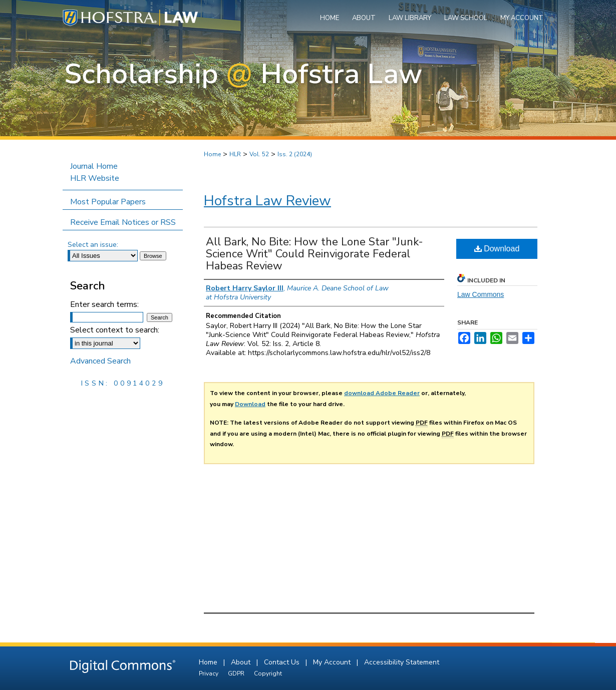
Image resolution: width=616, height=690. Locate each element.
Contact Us (283, 662)
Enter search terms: (104, 304)
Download (497, 249)
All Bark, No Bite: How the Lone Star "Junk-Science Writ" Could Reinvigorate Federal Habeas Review (315, 254)
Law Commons (481, 294)
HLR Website (95, 178)
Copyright (268, 673)
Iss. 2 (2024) (295, 154)
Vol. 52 (259, 154)
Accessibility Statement (402, 662)
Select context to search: (115, 330)
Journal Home (94, 166)
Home (212, 154)
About (242, 662)
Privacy (209, 673)
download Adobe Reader (382, 393)
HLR (235, 154)
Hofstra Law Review (267, 201)
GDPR (237, 673)
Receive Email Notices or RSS (123, 222)
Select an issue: (93, 245)
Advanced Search (100, 361)
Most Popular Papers (108, 202)
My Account (333, 662)
